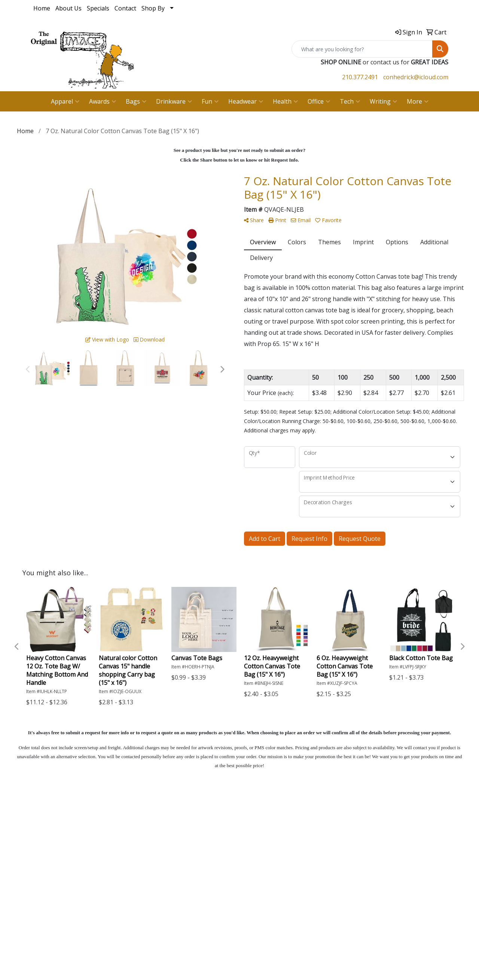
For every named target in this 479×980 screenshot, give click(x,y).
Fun (210, 101)
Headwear (246, 101)
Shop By (153, 8)
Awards (103, 101)
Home (42, 8)
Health (285, 101)
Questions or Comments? (66, 889)
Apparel (65, 101)
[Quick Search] (362, 49)
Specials (98, 8)
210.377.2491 (360, 77)
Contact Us (46, 853)
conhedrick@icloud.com (416, 77)
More (418, 101)
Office (319, 101)
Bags (136, 101)
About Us (68, 8)
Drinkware (174, 101)
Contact (125, 8)
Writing (383, 101)
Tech (350, 101)
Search (40, 863)
